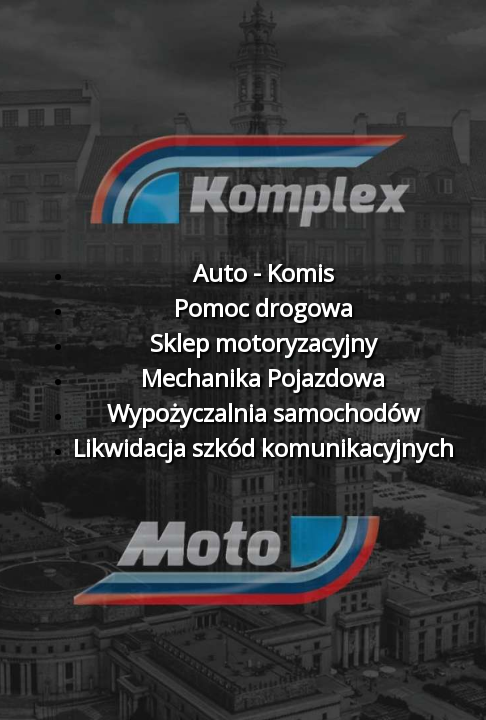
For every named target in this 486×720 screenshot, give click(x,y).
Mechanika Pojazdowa (263, 377)
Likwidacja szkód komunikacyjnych (263, 447)
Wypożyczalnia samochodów (263, 412)
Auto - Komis (263, 272)
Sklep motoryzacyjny (263, 342)
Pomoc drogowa (263, 307)
